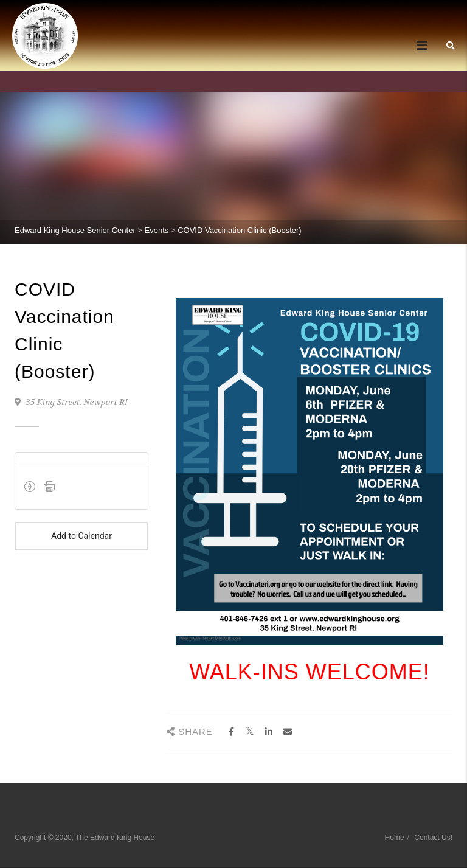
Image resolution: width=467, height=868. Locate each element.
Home (395, 838)
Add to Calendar (81, 536)
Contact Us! (433, 838)
